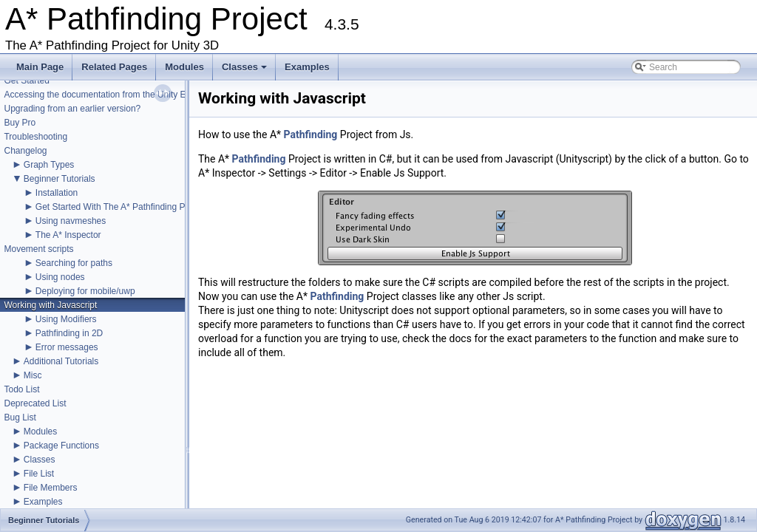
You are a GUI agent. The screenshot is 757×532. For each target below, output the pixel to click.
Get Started (26, 81)
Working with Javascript (50, 305)
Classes (245, 71)
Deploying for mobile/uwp (85, 291)
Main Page (40, 67)
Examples (307, 67)
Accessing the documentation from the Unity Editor (103, 95)
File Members (51, 488)
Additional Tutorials (61, 361)
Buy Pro (20, 123)
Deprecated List (35, 403)
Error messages (67, 347)
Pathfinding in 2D (69, 333)
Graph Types (49, 165)
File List (39, 474)
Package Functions (61, 446)
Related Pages (114, 67)
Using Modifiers (66, 319)
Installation (57, 193)
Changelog (25, 151)
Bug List (20, 417)
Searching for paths (74, 263)
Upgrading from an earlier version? (72, 109)
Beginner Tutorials (60, 179)
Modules (184, 67)
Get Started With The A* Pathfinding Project (121, 207)
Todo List (21, 389)
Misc (33, 375)
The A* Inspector (68, 235)
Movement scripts (38, 249)
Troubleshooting (35, 137)
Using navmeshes (71, 221)
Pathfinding (311, 134)
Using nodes (60, 277)
